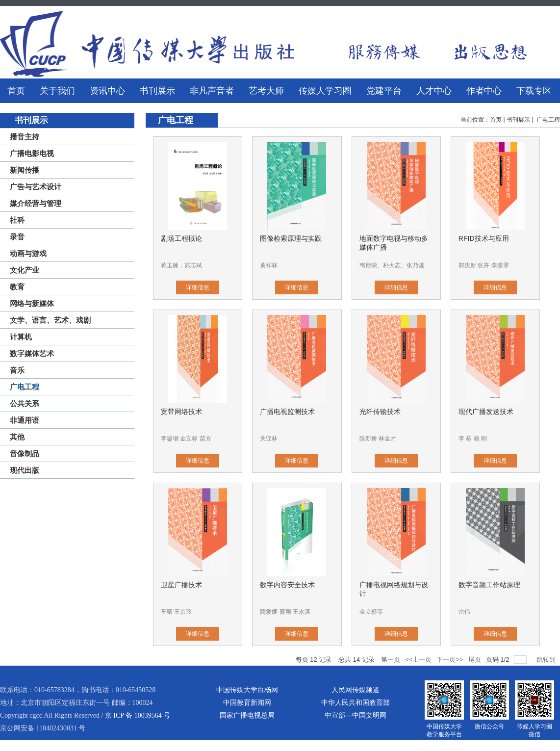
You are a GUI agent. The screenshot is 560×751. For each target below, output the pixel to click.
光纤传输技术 (380, 412)
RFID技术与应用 (484, 238)
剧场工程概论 (181, 238)
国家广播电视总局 (247, 715)
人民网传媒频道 (356, 690)
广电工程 (547, 120)
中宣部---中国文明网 (356, 715)
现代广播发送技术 (486, 412)
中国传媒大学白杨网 (247, 690)
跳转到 (547, 660)
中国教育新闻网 (247, 703)
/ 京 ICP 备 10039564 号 (136, 715)
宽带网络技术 (181, 412)
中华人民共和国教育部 (356, 703)
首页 (496, 120)
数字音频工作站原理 (489, 585)
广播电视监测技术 (287, 412)
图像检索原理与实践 (291, 238)
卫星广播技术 (181, 585)
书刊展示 (518, 120)
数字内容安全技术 (287, 585)
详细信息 (198, 287)
